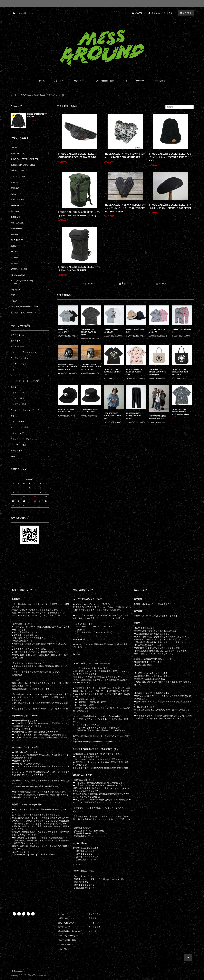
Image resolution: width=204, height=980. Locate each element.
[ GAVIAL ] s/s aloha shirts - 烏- (157, 331)
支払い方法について (67, 918)
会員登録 (156, 13)
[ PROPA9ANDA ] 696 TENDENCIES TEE (158, 417)
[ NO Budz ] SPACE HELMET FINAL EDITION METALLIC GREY (91, 367)
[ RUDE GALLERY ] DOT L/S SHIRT (37, 115)
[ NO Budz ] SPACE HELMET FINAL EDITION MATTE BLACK (68, 367)
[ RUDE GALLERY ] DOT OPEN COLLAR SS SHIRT (91, 332)
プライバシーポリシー (68, 936)
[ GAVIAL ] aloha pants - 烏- (181, 331)
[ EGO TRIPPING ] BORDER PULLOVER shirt (112, 416)
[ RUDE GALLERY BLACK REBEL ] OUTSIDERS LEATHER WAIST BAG (77, 156)
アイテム (185, 13)
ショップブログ (65, 944)
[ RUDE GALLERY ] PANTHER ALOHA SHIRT (134, 372)
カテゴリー (81, 81)
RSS (60, 949)
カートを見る (94, 927)
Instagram (140, 81)
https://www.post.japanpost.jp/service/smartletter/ (33, 855)
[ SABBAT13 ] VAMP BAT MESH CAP (66, 411)
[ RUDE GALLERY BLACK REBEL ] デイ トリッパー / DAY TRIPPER (80, 269)
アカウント (140, 13)
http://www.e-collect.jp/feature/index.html (110, 768)
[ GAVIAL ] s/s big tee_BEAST (111, 331)
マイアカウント (95, 914)
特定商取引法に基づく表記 (70, 931)
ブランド (59, 81)
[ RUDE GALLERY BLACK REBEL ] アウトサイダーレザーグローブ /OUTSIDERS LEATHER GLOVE (125, 208)
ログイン (170, 13)
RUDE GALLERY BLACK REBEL (33, 95)
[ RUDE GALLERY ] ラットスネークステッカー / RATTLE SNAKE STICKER (125, 156)
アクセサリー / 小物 (56, 95)
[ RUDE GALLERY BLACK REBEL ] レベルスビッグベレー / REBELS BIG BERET (170, 206)
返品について (64, 927)
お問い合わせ (159, 81)
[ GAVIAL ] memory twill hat (136, 331)
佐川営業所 (17, 675)
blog (125, 81)
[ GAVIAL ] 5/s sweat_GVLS (64, 331)
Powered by (29, 976)
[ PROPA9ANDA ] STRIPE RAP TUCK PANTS (134, 416)
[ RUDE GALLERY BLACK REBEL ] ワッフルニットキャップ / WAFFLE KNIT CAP (170, 157)
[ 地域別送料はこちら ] (22, 641)
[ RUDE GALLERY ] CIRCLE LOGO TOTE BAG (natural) (157, 372)
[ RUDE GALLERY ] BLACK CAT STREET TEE (112, 372)
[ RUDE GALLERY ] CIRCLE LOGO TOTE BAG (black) (180, 372)
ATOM (66, 949)
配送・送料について (67, 923)
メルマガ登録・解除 (105, 81)
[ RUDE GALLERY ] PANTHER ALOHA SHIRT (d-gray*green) (180, 412)
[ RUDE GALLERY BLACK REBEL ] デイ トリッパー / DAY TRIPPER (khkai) (80, 214)
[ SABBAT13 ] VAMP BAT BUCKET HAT (89, 411)
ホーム (42, 81)
